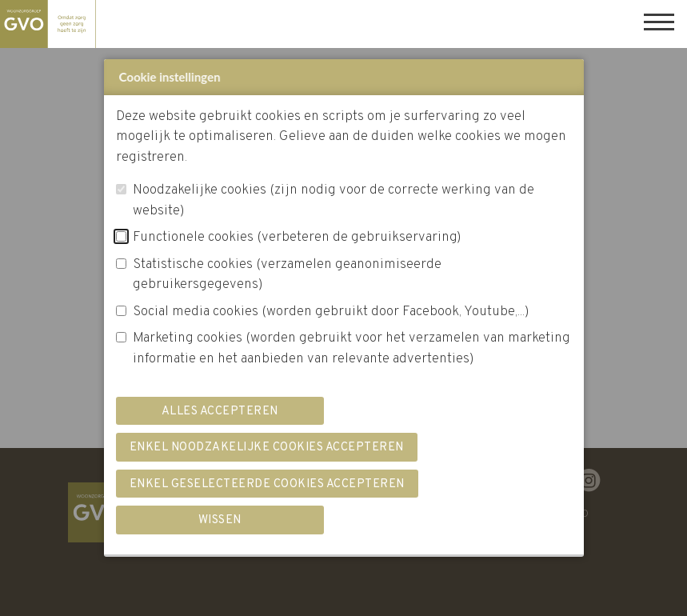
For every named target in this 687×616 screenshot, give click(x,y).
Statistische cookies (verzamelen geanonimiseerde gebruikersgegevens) (287, 275)
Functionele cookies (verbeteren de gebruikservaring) (297, 238)
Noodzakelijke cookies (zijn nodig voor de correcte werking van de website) (334, 201)
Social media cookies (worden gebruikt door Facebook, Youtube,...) (331, 312)
